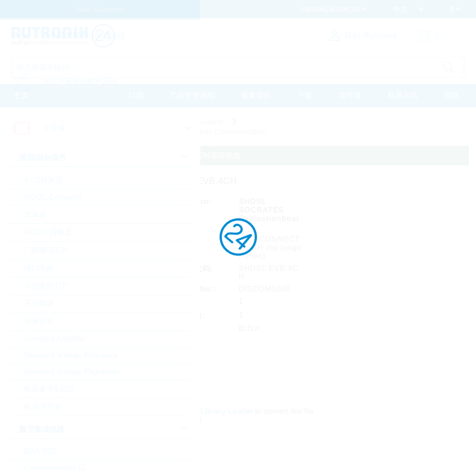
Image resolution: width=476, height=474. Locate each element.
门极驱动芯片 (47, 250)
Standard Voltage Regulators (72, 372)
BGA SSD (40, 451)
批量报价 (256, 95)
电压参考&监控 (49, 389)
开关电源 (39, 304)
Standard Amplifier (55, 339)
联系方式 (403, 95)
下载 (305, 95)
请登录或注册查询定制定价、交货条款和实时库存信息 (150, 155)
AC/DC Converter (53, 197)
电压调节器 (43, 407)
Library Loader (226, 411)
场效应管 (39, 321)
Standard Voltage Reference (71, 355)
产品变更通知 (192, 95)
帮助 (452, 95)
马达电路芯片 (47, 286)
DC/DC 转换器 (48, 232)
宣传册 (350, 95)
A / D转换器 (43, 180)
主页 (21, 95)
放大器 (35, 214)
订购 (136, 95)
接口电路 (39, 268)
